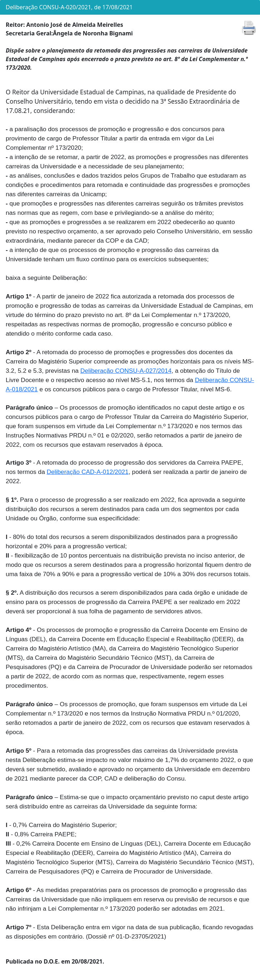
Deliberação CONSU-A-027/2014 (126, 371)
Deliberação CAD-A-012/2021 (88, 472)
